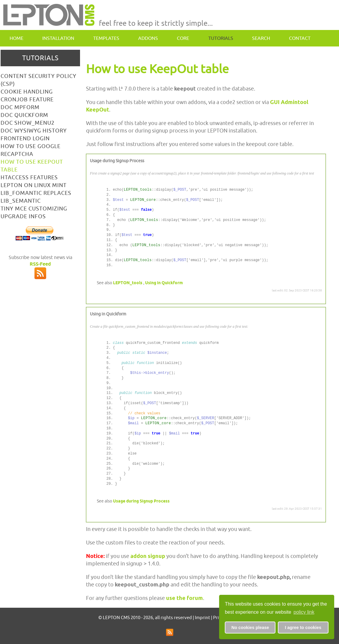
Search (261, 38)
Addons (148, 38)
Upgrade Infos (23, 216)
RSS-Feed (40, 264)
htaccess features (29, 177)
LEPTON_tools (128, 283)
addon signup (148, 556)
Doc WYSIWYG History (34, 131)
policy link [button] (304, 612)
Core (183, 38)
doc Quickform (24, 115)
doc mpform (20, 107)
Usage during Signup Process (141, 501)
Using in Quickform (164, 283)
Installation (58, 38)
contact (300, 38)
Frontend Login (25, 138)
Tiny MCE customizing (34, 209)
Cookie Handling (27, 92)
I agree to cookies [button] (303, 628)
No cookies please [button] (250, 628)
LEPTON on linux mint (34, 185)
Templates (106, 38)
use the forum (184, 598)
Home (16, 38)
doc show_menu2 (28, 123)
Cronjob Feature (27, 99)
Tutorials (221, 38)
